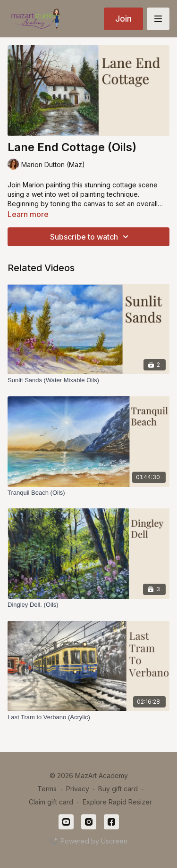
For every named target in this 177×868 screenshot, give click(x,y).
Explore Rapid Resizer (117, 802)
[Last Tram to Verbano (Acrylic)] (88, 717)
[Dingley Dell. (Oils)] (88, 605)
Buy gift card (118, 789)
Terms (47, 789)
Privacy (78, 789)
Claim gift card (51, 802)
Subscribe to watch (91, 237)
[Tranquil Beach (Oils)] (88, 493)
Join (123, 19)
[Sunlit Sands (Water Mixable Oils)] (88, 380)
